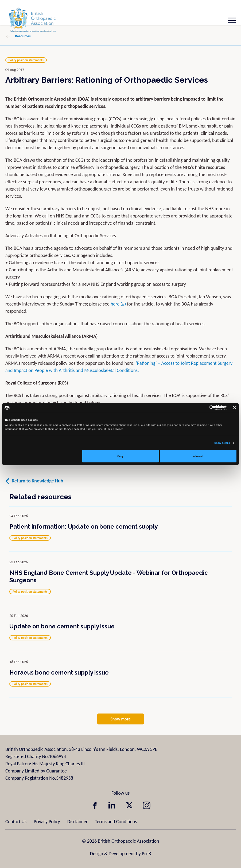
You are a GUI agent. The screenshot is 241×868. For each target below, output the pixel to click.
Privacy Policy (47, 822)
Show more (120, 719)
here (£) (118, 304)
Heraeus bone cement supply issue (59, 672)
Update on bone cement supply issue (62, 626)
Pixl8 (146, 854)
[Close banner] (235, 408)
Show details (222, 443)
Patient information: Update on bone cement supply (83, 526)
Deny (120, 456)
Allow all (198, 456)
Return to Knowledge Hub (37, 481)
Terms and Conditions (116, 822)
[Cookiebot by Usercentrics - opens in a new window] (203, 408)
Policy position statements (26, 60)
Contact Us (16, 822)
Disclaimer (77, 822)
